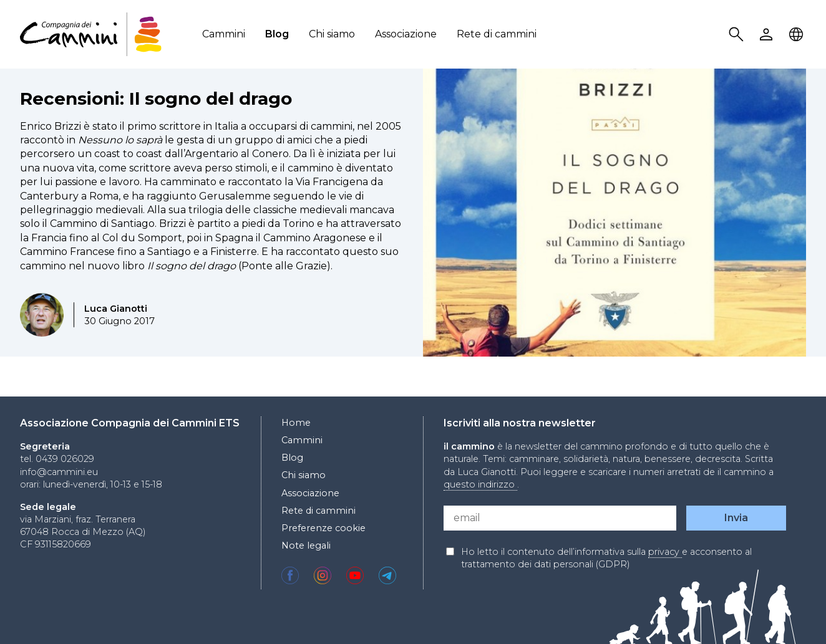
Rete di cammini (497, 34)
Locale (798, 35)
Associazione (406, 34)
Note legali (306, 545)
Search (738, 35)
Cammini (224, 34)
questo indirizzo (480, 484)
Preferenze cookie (323, 528)
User (768, 35)
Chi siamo (332, 34)
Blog (277, 34)
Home (296, 423)
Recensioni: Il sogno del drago (156, 99)
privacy (665, 552)
